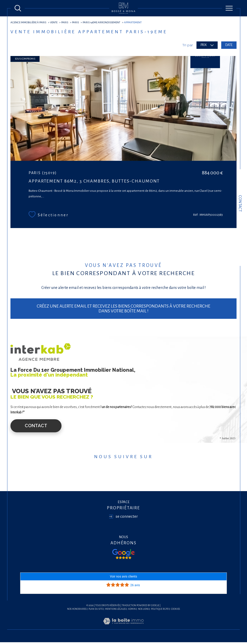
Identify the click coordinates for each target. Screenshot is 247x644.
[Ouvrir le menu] (229, 8)
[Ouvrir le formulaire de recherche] (18, 8)
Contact (240, 203)
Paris (67, 22)
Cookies (175, 611)
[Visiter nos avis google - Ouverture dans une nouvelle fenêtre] (123, 556)
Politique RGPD (160, 611)
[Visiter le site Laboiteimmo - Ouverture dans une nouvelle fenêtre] (123, 629)
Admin (132, 611)
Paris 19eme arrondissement (104, 22)
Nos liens (143, 611)
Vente (55, 22)
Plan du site (96, 611)
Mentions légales (115, 611)
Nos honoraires (77, 611)
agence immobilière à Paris (29, 22)
